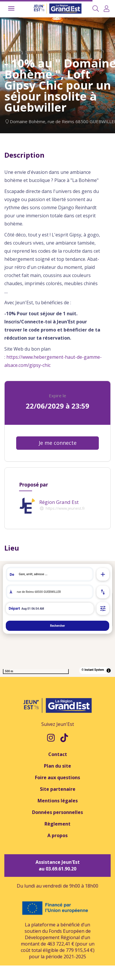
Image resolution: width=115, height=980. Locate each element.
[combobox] (50, 574)
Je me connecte (58, 443)
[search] (54, 574)
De (12, 574)
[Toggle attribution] (109, 671)
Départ (14, 608)
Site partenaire (58, 789)
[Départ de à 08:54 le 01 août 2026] (50, 609)
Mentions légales (58, 801)
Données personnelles (57, 812)
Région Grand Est (59, 502)
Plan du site (57, 766)
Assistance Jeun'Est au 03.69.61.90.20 (58, 865)
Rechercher (57, 626)
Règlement (57, 824)
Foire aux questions (57, 777)
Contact (58, 754)
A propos (57, 835)
